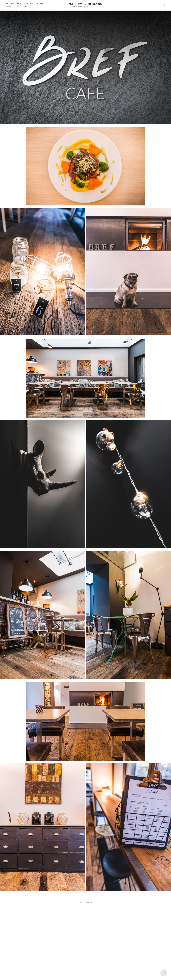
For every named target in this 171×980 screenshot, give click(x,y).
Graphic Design (28, 3)
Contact (24, 6)
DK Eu (19, 3)
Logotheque (39, 3)
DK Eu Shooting (10, 3)
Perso (18, 6)
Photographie (9, 6)
